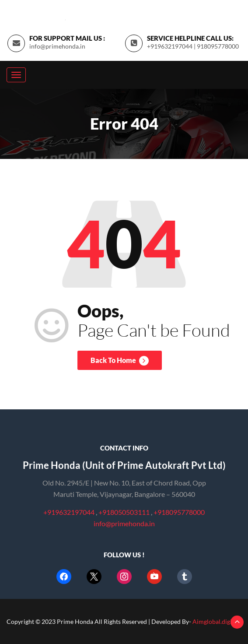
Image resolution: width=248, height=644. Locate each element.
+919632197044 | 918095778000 (193, 46)
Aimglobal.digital (216, 621)
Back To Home (120, 361)
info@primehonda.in (57, 46)
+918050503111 (125, 512)
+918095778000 (179, 512)
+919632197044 (69, 512)
